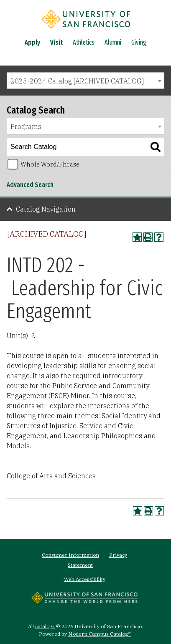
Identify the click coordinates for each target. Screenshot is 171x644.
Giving (139, 42)
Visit (56, 42)
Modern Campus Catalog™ (100, 634)
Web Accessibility (85, 579)
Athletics (84, 42)
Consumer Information (70, 555)
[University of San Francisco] (86, 30)
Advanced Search (30, 185)
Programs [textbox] (26, 126)
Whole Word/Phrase (50, 164)
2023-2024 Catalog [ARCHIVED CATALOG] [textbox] (77, 81)
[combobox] (85, 81)
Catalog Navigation (46, 209)
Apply (32, 42)
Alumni (113, 42)
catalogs (45, 626)
